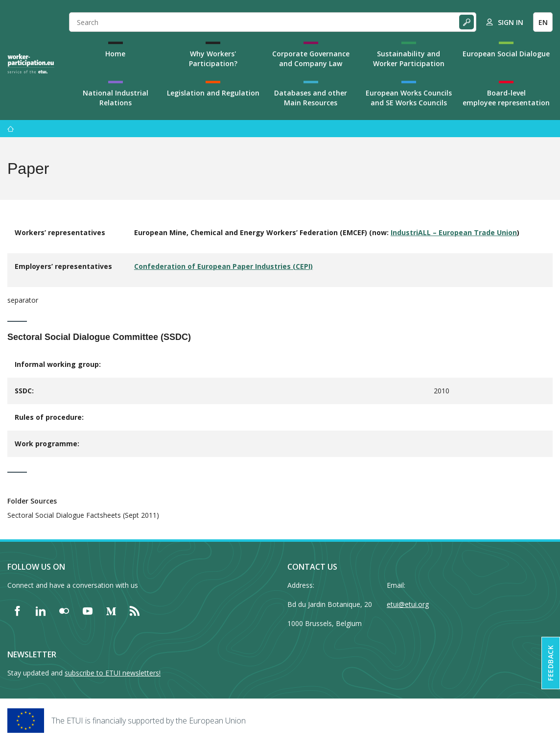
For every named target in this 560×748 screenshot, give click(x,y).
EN (543, 22)
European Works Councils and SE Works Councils (409, 98)
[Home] (31, 64)
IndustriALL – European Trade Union (454, 232)
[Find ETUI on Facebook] (17, 611)
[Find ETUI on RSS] (135, 611)
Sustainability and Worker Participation (409, 59)
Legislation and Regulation (213, 93)
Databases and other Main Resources (311, 98)
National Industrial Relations (116, 98)
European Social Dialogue (506, 54)
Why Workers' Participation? (213, 59)
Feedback (550, 663)
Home (115, 54)
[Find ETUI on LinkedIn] (41, 611)
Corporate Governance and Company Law (311, 59)
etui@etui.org (408, 604)
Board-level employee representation (506, 98)
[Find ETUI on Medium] (111, 611)
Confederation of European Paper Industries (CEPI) (223, 266)
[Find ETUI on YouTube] (88, 611)
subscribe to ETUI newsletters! (113, 673)
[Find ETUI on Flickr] (64, 611)
